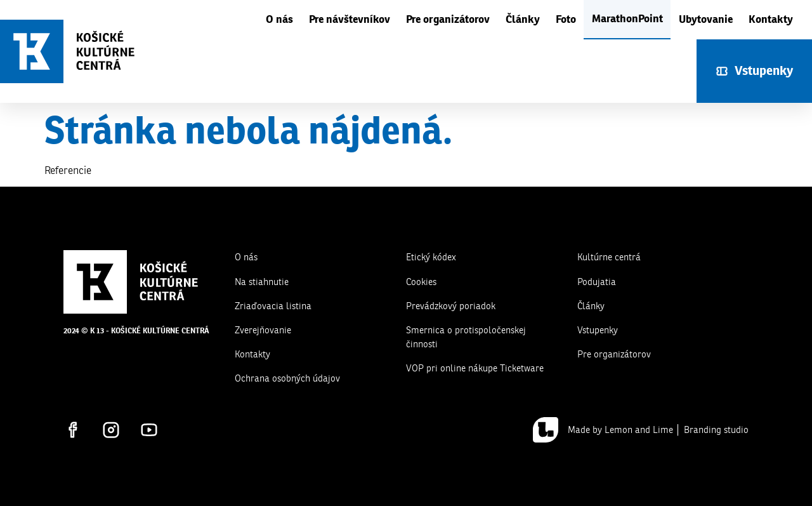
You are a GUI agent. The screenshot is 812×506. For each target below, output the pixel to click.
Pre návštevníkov (350, 19)
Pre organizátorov (448, 19)
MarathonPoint (627, 19)
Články (523, 19)
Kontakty (771, 19)
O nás (279, 19)
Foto (566, 19)
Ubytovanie (706, 19)
